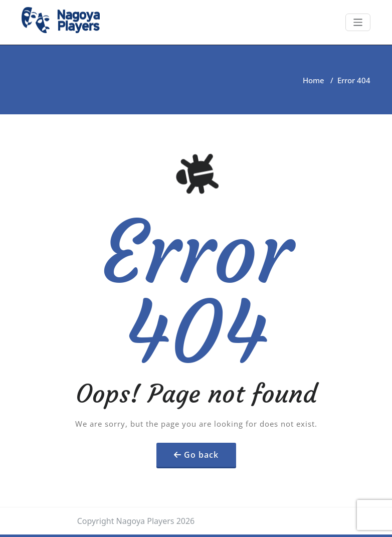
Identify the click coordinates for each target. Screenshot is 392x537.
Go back (201, 455)
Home (314, 80)
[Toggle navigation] (358, 22)
